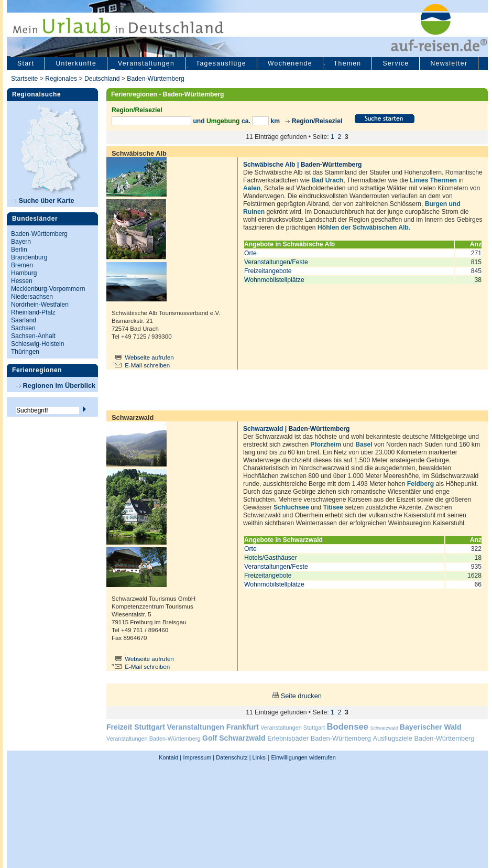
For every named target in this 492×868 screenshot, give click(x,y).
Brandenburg (29, 257)
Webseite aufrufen (149, 357)
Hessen (22, 281)
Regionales (61, 79)
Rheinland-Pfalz (33, 312)
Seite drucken (301, 696)
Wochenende (290, 63)
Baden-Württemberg (155, 79)
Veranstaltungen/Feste (276, 262)
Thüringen (25, 352)
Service (396, 63)
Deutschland (102, 79)
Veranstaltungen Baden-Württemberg (154, 739)
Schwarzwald (384, 728)
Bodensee (348, 727)
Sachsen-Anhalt (33, 336)
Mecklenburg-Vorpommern (48, 289)
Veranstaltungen (146, 63)
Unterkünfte (76, 63)
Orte (250, 253)
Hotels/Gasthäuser (271, 558)
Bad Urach (327, 180)
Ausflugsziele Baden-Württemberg (423, 738)
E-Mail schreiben (147, 365)
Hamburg (24, 273)
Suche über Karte (43, 200)
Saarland (24, 320)
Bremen (22, 265)
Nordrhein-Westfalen (40, 305)
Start (26, 63)
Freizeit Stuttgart (136, 727)
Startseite (24, 79)
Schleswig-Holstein (37, 344)
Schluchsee (291, 507)
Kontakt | (170, 757)
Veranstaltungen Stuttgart (293, 728)
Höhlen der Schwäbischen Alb (363, 227)
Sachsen (23, 328)
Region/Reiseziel (317, 121)
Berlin (19, 249)
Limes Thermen (433, 180)
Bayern (21, 242)
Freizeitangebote (268, 271)
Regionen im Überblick (56, 386)
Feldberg (420, 484)
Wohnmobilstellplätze (274, 280)
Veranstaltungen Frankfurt (212, 727)
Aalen (252, 188)
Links (258, 757)
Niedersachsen (32, 297)
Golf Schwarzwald (234, 738)
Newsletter (449, 63)
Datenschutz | (232, 757)
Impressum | (199, 757)
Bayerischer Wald (431, 727)
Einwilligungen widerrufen (303, 757)
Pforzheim (326, 444)
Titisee (333, 507)
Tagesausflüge (221, 63)
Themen (348, 63)
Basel (364, 444)
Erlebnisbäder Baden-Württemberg (319, 738)
